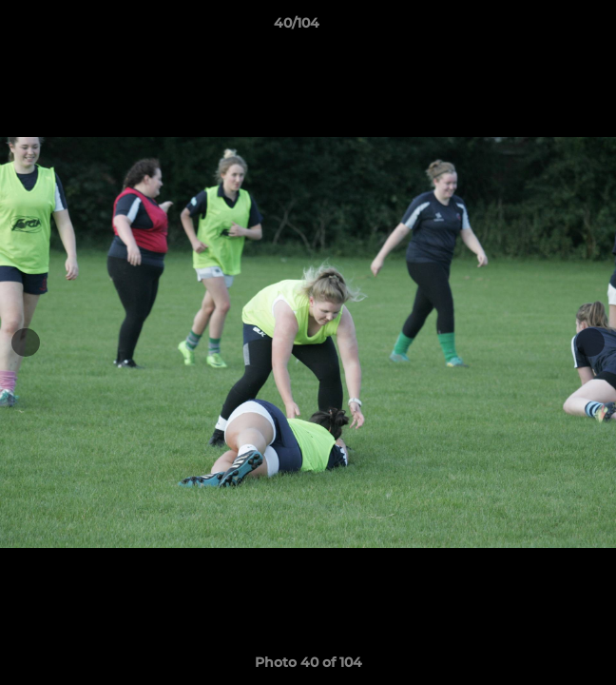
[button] (548, 28)
